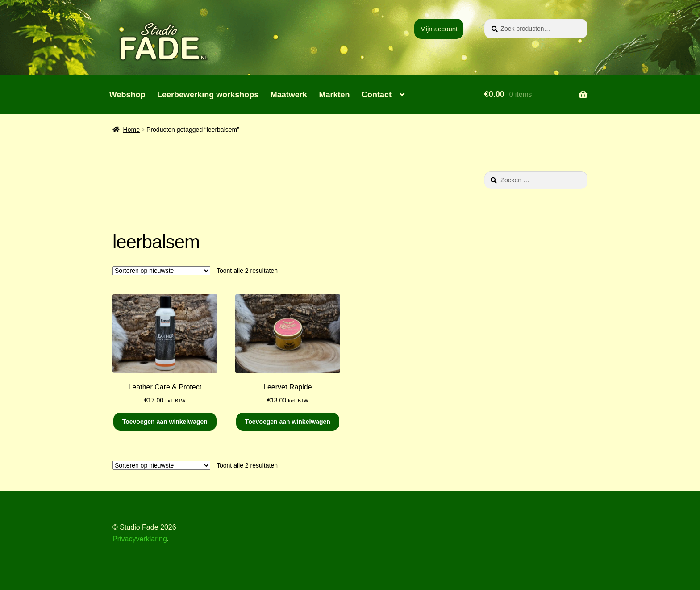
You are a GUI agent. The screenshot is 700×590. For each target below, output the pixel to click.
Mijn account (439, 29)
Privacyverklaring (140, 539)
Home (131, 130)
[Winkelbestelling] (161, 271)
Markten (334, 95)
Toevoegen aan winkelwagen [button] (165, 422)
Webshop (127, 95)
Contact (377, 95)
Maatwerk (289, 95)
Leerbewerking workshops (208, 95)
